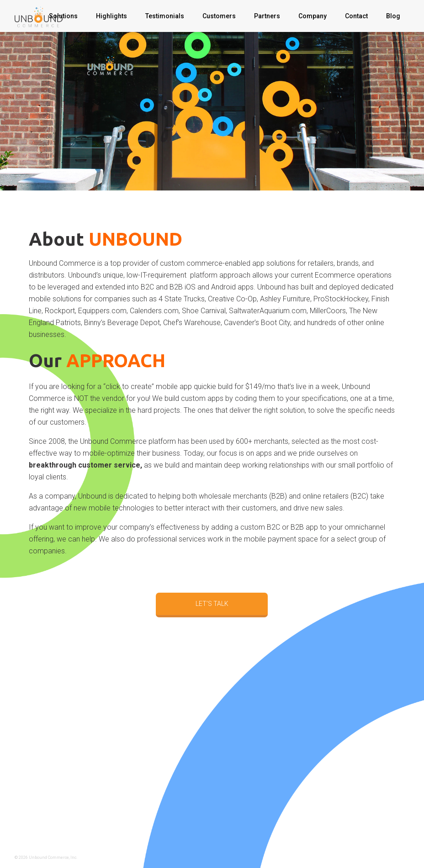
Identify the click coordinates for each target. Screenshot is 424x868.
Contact (356, 16)
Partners (267, 16)
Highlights (111, 16)
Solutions (63, 16)
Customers (219, 16)
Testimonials (165, 16)
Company (313, 16)
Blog (393, 16)
